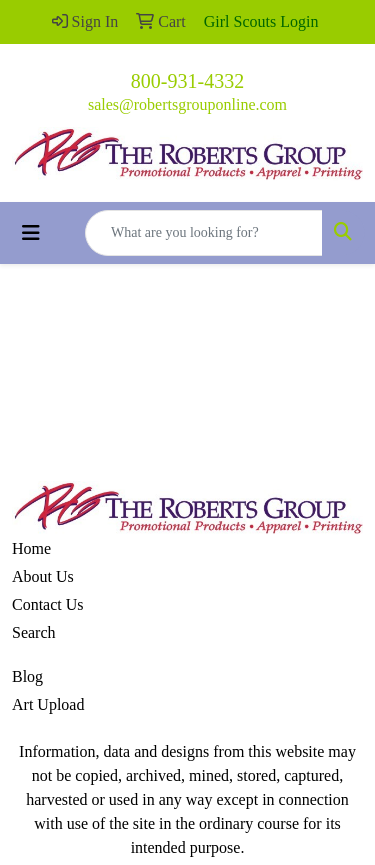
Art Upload (48, 704)
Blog (27, 676)
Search (34, 632)
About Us (43, 576)
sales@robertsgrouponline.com (187, 104)
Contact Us (48, 604)
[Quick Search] (204, 233)
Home (31, 548)
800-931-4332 (187, 81)
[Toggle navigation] (31, 233)
